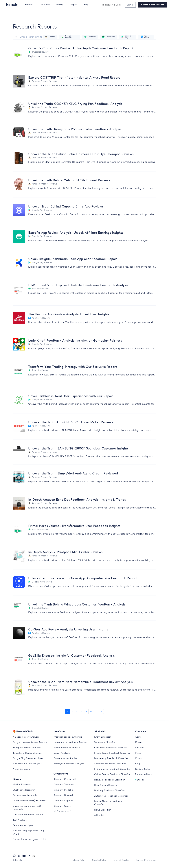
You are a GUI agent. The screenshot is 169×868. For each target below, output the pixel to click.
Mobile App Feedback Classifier (111, 758)
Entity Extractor (103, 737)
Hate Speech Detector (106, 785)
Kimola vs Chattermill (65, 779)
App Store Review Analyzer (27, 764)
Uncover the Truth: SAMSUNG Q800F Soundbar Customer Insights (78, 448)
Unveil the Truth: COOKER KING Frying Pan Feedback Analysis (75, 104)
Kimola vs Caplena (63, 801)
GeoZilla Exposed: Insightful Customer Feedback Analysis (71, 656)
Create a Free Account (152, 5)
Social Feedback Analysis (67, 748)
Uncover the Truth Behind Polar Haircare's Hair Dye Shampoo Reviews (81, 154)
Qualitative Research (24, 790)
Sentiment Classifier (105, 742)
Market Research (22, 784)
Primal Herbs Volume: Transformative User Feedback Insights (74, 526)
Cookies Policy (99, 860)
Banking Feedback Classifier (109, 790)
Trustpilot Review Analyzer (27, 748)
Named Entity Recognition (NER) (30, 839)
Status (139, 780)
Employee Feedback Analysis (69, 764)
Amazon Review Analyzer (26, 737)
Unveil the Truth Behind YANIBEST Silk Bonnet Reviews (69, 180)
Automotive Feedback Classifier (111, 796)
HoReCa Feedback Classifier (109, 780)
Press (138, 753)
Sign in (130, 5)
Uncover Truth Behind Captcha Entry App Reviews (66, 206)
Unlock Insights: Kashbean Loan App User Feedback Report (73, 259)
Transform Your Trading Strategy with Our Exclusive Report (73, 367)
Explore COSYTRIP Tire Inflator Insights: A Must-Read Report (74, 77)
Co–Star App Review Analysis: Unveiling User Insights (68, 629)
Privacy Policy (79, 860)
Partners (140, 748)
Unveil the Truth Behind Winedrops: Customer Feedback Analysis (77, 604)
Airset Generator (22, 769)
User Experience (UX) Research (29, 801)
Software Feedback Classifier (110, 764)
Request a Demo (144, 774)
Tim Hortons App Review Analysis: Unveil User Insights (69, 314)
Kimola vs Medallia (63, 790)
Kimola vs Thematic (64, 784)
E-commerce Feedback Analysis (70, 742)
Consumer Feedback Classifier (110, 748)
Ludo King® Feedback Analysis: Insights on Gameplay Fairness (75, 340)
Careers (139, 742)
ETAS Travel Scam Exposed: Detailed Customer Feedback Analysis (78, 285)
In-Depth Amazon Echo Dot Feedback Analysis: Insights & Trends (77, 500)
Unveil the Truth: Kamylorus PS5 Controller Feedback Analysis (75, 129)
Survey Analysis (62, 753)
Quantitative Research (25, 795)
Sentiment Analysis (23, 825)
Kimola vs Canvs (62, 806)
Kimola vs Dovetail (63, 795)
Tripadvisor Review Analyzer (28, 753)
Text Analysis (20, 820)
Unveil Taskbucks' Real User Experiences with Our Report (71, 396)
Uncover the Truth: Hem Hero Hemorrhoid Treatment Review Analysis (80, 682)
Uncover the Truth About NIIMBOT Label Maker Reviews (71, 422)
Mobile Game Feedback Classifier (112, 753)
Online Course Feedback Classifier (112, 774)
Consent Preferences (146, 860)
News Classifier (103, 810)
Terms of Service (121, 860)
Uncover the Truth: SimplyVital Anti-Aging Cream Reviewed (73, 473)
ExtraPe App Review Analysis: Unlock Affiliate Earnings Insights (76, 233)
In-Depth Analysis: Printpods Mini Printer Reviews (65, 552)
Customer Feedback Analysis (28, 815)
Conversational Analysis (66, 758)
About (138, 737)
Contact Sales (142, 769)
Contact (139, 758)
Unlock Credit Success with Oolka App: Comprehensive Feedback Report (83, 578)
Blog (137, 764)
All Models (100, 815)
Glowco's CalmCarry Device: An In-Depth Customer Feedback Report (81, 48)
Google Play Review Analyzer (28, 758)
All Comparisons (62, 811)
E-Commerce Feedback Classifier (112, 769)
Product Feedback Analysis (68, 737)
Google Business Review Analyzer (30, 742)
